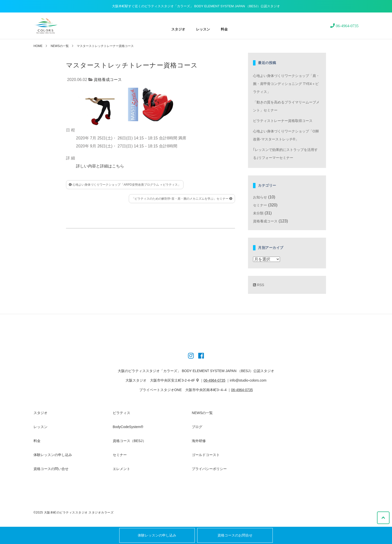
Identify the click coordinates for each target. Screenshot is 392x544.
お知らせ (260, 197)
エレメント (121, 469)
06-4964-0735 (214, 380)
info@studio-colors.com (248, 380)
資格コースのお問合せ (235, 535)
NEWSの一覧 (60, 46)
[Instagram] (191, 357)
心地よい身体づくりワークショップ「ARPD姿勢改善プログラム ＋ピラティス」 (125, 185)
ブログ (197, 427)
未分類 (258, 213)
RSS (259, 285)
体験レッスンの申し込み (157, 535)
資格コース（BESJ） (129, 441)
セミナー (260, 205)
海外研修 (199, 441)
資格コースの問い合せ (51, 469)
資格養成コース (108, 80)
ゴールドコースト (206, 455)
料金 (224, 29)
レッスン (203, 29)
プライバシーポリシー (209, 469)
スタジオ (178, 29)
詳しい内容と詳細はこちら (100, 166)
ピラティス (121, 413)
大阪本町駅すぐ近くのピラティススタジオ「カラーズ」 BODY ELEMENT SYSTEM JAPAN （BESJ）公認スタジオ (196, 6)
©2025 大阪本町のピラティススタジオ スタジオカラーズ (73, 513)
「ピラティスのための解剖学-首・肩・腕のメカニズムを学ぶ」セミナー (182, 199)
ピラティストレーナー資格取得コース (283, 121)
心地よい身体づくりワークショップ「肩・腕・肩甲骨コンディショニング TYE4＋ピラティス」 (286, 84)
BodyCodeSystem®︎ (128, 427)
